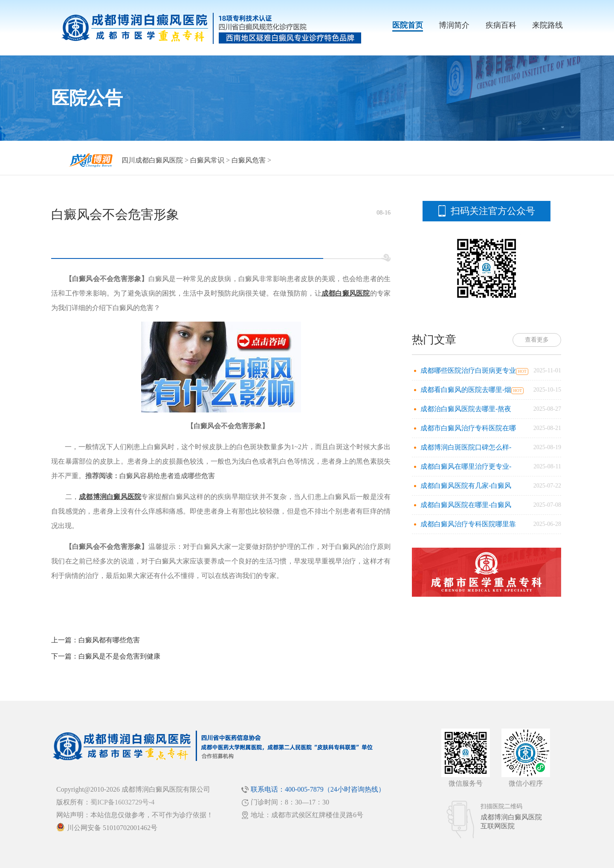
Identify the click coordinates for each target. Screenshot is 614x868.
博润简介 (454, 25)
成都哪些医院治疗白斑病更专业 (468, 370)
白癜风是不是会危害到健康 (119, 656)
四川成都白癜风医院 (152, 160)
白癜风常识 (207, 160)
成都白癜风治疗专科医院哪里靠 (468, 524)
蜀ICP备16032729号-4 (122, 802)
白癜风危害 (249, 160)
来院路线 (547, 25)
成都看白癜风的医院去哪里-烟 (466, 390)
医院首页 (408, 25)
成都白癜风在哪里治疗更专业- (466, 466)
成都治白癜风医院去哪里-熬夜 (466, 409)
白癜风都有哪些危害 (109, 640)
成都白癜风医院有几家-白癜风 (466, 486)
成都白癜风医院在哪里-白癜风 (466, 505)
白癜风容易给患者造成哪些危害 (167, 476)
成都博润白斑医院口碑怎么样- (466, 447)
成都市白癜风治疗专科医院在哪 (468, 428)
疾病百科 (501, 25)
